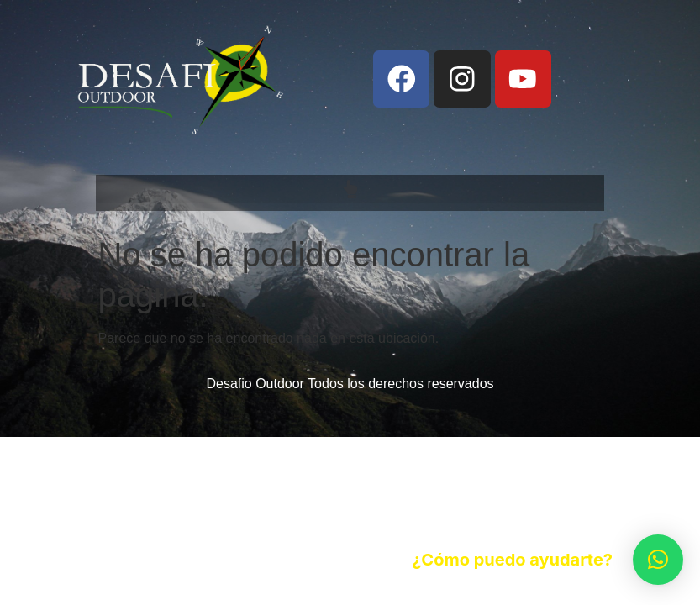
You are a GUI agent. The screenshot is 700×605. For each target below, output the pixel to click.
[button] (350, 189)
